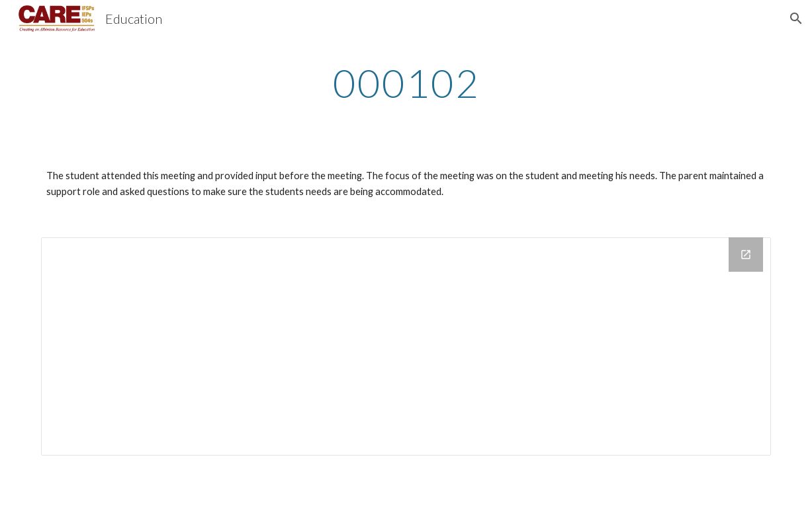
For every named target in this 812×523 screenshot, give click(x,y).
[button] (796, 19)
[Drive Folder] (406, 346)
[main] (406, 83)
